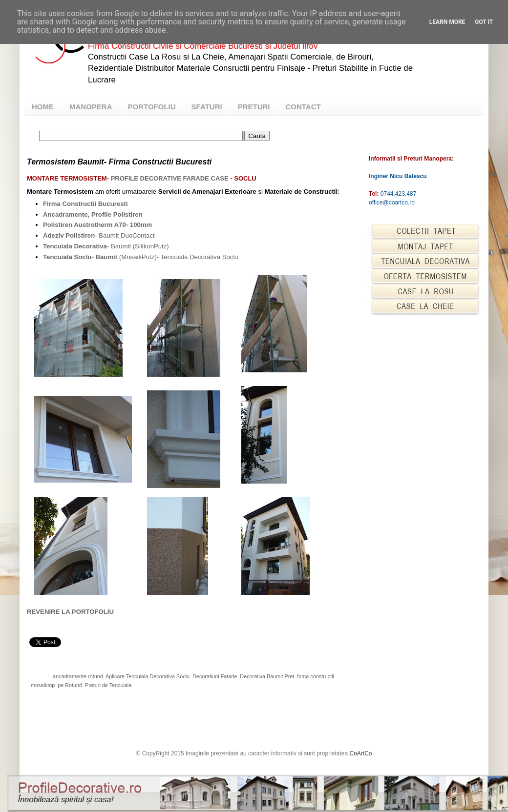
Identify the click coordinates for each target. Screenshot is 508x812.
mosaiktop (43, 685)
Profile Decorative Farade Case (170, 178)
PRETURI (254, 107)
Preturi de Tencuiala (108, 685)
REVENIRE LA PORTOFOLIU (70, 612)
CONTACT (303, 107)
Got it (484, 22)
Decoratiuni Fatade (215, 676)
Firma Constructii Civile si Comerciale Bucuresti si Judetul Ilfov (203, 46)
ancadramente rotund (78, 676)
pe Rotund (70, 685)
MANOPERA (91, 107)
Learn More (447, 22)
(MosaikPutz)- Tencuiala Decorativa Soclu (141, 257)
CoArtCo (361, 753)
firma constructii (316, 676)
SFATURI (207, 107)
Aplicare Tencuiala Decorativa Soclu (148, 676)
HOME (43, 107)
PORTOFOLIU (152, 107)
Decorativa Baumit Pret (267, 676)
